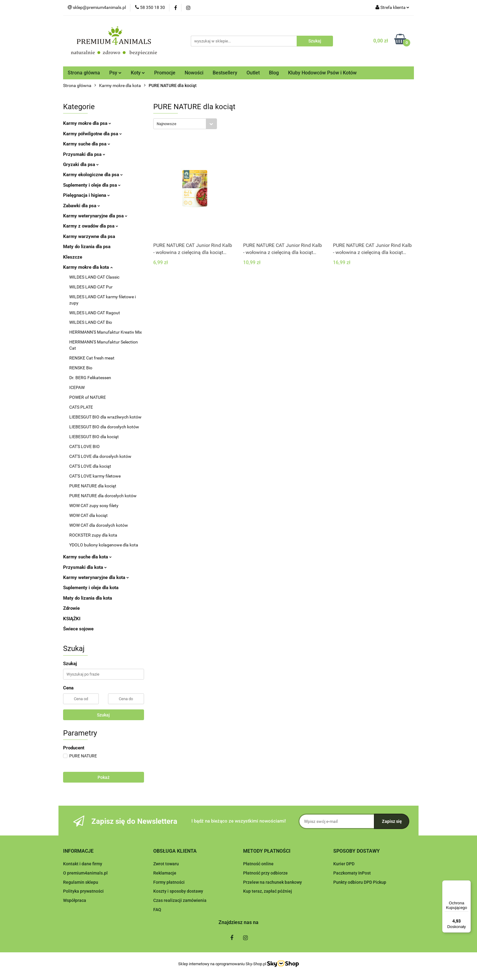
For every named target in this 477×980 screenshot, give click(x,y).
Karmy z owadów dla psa (91, 226)
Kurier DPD (344, 864)
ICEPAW (77, 387)
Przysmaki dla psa (84, 154)
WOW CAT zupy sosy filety (94, 506)
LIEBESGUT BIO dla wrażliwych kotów (105, 417)
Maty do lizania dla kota (88, 598)
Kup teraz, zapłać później (268, 891)
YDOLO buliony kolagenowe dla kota (104, 545)
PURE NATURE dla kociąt (93, 486)
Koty (138, 73)
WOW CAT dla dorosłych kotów (99, 525)
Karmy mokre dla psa (87, 123)
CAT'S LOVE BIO (84, 446)
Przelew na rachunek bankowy (273, 882)
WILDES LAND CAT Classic (94, 277)
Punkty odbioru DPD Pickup (360, 882)
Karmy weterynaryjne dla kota (96, 577)
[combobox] (185, 124)
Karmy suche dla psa (87, 144)
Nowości (194, 73)
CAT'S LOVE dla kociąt (90, 466)
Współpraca (75, 900)
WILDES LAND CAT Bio (91, 322)
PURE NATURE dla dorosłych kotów (103, 496)
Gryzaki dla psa (81, 165)
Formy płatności (169, 882)
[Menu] (467, 884)
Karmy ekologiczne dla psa (93, 175)
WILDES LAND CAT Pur (91, 287)
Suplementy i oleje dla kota (91, 588)
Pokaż (104, 777)
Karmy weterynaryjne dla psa (95, 216)
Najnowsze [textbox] (166, 124)
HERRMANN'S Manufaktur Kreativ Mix (106, 332)
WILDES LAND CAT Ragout (95, 313)
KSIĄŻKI (72, 619)
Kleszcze (73, 257)
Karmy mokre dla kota (88, 267)
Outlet (253, 73)
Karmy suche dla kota (87, 557)
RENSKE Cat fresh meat (92, 358)
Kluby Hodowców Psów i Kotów (322, 73)
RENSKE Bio (81, 368)
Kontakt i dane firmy (83, 864)
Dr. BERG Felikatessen (90, 378)
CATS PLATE (81, 407)
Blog (274, 73)
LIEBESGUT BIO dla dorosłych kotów (104, 427)
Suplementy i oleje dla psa (92, 185)
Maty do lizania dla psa (87, 247)
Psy (115, 73)
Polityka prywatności (83, 891)
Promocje (165, 73)
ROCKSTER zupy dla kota (93, 535)
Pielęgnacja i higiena (86, 195)
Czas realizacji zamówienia (180, 900)
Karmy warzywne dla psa (89, 236)
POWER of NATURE (88, 397)
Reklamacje (165, 873)
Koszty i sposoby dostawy (178, 891)
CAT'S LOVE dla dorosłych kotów (100, 456)
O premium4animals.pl (85, 873)
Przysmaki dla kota (85, 567)
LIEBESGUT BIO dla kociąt (94, 437)
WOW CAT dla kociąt (88, 515)
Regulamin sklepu (81, 882)
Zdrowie (71, 608)
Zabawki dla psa (82, 206)
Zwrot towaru (166, 864)
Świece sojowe (78, 629)
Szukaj (103, 715)
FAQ (157, 910)
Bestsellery (225, 73)
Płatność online (258, 864)
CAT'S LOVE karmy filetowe (95, 476)
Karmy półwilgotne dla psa (92, 134)
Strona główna (84, 73)
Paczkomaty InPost (352, 873)
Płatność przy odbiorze (265, 873)
